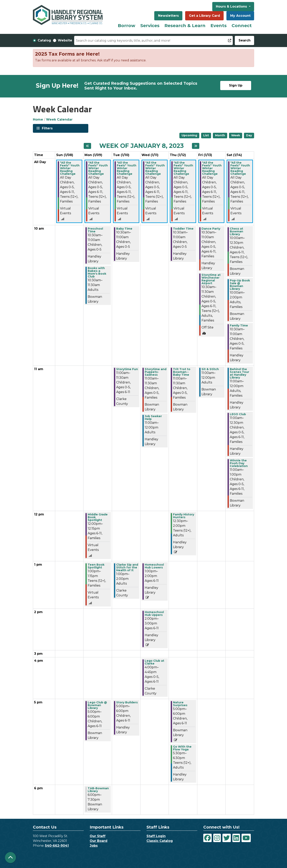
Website (65, 40)
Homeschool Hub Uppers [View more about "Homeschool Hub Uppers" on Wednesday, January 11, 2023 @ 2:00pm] (154, 613)
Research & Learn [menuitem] (185, 26)
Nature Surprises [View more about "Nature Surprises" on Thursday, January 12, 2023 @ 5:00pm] (180, 704)
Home (38, 119)
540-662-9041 (57, 846)
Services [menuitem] (150, 26)
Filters (47, 128)
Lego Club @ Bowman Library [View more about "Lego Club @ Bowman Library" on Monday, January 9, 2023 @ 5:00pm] (97, 705)
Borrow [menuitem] (127, 26)
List (206, 135)
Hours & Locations (232, 6)
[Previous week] (87, 146)
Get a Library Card (204, 16)
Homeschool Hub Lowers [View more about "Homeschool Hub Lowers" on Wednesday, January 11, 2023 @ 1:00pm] (154, 566)
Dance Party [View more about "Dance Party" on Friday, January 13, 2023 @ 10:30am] (211, 229)
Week (236, 135)
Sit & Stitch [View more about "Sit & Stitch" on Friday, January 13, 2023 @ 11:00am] (210, 369)
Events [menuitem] (219, 26)
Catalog (44, 40)
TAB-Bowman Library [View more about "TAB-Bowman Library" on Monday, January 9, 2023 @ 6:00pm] (98, 790)
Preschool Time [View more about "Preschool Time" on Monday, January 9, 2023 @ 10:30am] (95, 230)
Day (249, 135)
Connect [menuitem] (242, 26)
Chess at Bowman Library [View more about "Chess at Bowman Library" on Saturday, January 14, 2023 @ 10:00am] (236, 231)
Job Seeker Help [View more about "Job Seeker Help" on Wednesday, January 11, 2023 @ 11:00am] (153, 418)
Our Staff (98, 836)
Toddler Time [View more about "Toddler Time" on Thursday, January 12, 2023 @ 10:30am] (183, 229)
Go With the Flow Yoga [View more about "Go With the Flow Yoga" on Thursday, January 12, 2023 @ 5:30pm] (182, 748)
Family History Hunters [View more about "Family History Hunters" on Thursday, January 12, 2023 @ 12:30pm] (184, 516)
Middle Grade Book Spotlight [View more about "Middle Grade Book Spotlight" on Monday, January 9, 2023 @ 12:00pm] (98, 517)
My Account (240, 16)
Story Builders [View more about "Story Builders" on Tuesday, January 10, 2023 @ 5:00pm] (127, 702)
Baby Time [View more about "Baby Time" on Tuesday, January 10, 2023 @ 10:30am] (124, 229)
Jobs (94, 846)
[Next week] (196, 146)
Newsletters (168, 16)
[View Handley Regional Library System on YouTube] (246, 838)
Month (220, 135)
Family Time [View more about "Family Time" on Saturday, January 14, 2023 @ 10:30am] (239, 325)
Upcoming (189, 135)
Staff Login (156, 836)
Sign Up (236, 85)
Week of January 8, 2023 (142, 146)
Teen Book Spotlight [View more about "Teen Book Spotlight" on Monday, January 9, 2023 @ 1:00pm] (96, 566)
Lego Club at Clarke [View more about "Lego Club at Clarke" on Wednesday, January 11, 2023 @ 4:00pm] (154, 662)
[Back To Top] (10, 858)
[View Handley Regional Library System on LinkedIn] (236, 838)
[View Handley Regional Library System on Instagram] (217, 838)
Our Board (99, 841)
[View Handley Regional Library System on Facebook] (207, 838)
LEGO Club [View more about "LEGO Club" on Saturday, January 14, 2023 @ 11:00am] (238, 414)
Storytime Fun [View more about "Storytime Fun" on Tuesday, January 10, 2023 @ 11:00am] (127, 369)
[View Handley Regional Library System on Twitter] (227, 838)
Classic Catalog (160, 841)
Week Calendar (59, 119)
